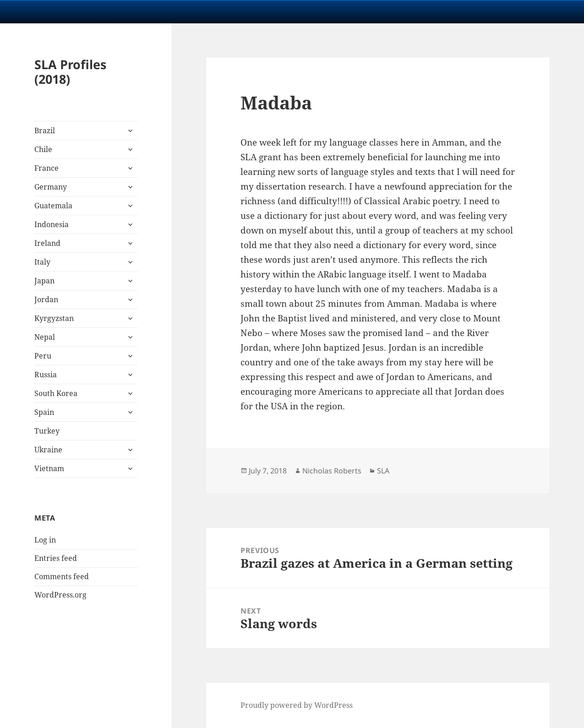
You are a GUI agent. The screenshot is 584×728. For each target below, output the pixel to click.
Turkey (47, 431)
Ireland (47, 243)
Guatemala (53, 206)
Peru (43, 356)
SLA (383, 471)
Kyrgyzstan (54, 318)
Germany (51, 187)
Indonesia (52, 224)
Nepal (45, 337)
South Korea (56, 393)
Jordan (46, 299)
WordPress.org (60, 595)
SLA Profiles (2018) (70, 72)
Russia (46, 375)
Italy (42, 262)
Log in (45, 540)
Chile (43, 149)
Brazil (45, 130)
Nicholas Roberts (332, 471)
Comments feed (62, 576)
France (46, 168)
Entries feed (56, 558)
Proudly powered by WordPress (297, 705)
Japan (44, 281)
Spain (44, 412)
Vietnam (49, 468)
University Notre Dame (84, 11)
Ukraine (48, 450)
